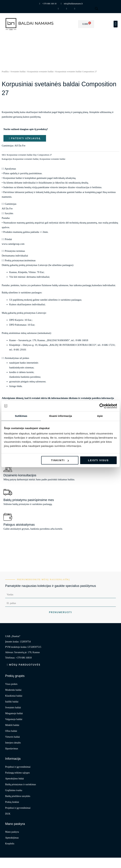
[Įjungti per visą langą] (17, 861)
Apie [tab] (100, 416)
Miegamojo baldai (14, 713)
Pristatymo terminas (15, 251)
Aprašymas (10, 169)
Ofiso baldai (11, 731)
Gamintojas (11, 204)
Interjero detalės (13, 743)
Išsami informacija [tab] (61, 416)
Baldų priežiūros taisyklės (18, 796)
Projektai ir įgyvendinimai (18, 767)
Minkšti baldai (12, 725)
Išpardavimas (12, 749)
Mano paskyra (12, 832)
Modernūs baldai (13, 690)
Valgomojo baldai (14, 719)
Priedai (8, 239)
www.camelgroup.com (13, 244)
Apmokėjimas (12, 838)
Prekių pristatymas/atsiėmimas (20, 260)
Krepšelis (10, 844)
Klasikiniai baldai (14, 696)
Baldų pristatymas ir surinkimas (21, 784)
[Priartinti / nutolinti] (6, 861)
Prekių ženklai (12, 802)
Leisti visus (98, 460)
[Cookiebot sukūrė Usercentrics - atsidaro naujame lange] (102, 406)
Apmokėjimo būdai (15, 779)
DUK (8, 814)
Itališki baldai (12, 702)
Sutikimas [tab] (21, 416)
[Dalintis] (29, 861)
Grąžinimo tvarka (14, 790)
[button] (116, 24)
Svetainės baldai (18, 71)
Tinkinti (60, 460)
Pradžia (5, 71)
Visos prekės (11, 684)
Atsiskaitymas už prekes (17, 358)
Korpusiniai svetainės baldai (41, 71)
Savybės (9, 213)
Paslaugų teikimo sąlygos (17, 773)
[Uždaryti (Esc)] (41, 861)
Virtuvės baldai (12, 737)
